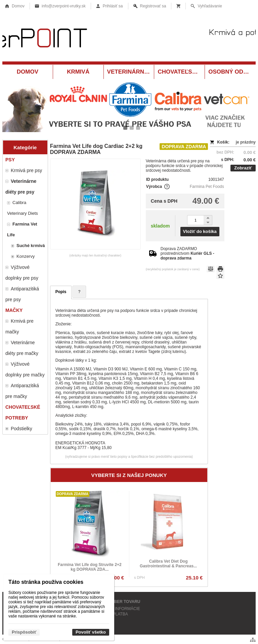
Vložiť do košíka (200, 231)
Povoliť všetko (91, 632)
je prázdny (246, 142)
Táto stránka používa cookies (46, 582)
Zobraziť (243, 168)
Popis (61, 292)
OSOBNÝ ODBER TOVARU (115, 602)
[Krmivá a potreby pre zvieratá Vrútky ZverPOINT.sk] (129, 39)
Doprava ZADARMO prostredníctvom (187, 253)
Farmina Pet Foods (207, 187)
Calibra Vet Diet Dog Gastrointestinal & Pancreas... (168, 564)
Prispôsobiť (24, 632)
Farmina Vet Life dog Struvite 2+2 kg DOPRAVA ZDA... (90, 567)
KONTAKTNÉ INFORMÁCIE (115, 609)
